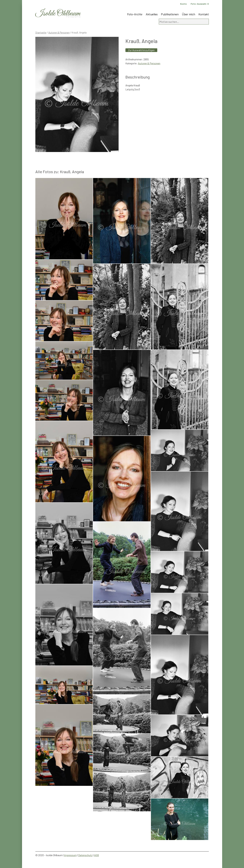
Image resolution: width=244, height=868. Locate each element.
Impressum (70, 855)
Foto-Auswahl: (200, 4)
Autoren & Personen (59, 32)
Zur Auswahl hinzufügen (141, 50)
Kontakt (204, 14)
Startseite (41, 32)
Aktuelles (152, 14)
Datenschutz (85, 855)
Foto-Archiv (135, 14)
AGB (96, 855)
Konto (183, 4)
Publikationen (170, 14)
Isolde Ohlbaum (58, 14)
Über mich (189, 14)
